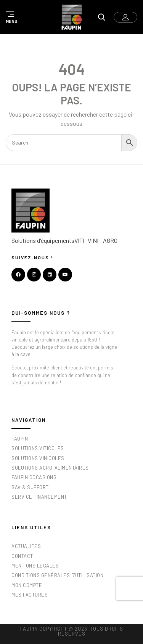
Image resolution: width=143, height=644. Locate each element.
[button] (10, 17)
